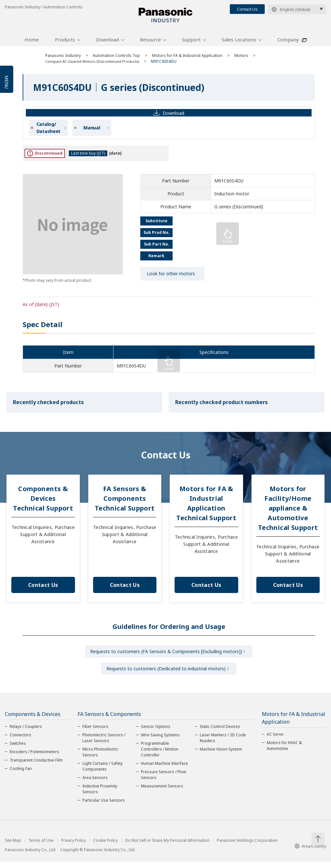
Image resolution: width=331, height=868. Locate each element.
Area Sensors (95, 784)
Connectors (21, 741)
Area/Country (310, 853)
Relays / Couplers (26, 733)
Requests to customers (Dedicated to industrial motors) (166, 674)
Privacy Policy (73, 847)
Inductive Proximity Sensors (100, 795)
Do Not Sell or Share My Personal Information (167, 847)
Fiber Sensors (95, 733)
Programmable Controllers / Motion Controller (160, 756)
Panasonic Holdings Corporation (247, 847)
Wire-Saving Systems (160, 741)
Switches (18, 750)
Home (32, 43)
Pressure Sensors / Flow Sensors (163, 781)
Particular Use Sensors (104, 807)
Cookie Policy (105, 847)
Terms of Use (41, 847)
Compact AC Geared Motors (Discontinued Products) (94, 65)
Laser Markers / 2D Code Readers (223, 744)
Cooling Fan (21, 775)
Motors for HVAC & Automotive (284, 752)
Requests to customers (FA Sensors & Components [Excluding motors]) (166, 656)
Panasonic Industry (63, 59)
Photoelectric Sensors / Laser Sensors (104, 744)
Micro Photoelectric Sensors (100, 758)
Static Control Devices (220, 733)
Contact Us (247, 9)
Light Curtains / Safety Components (102, 773)
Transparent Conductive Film (36, 767)
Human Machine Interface (164, 770)
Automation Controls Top (116, 59)
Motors (241, 59)
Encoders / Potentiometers (34, 758)
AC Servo (275, 741)
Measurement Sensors (162, 792)
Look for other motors (171, 277)
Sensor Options (156, 733)
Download (107, 43)
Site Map (13, 847)
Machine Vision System (221, 756)
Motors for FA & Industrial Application (187, 59)
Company (288, 43)
